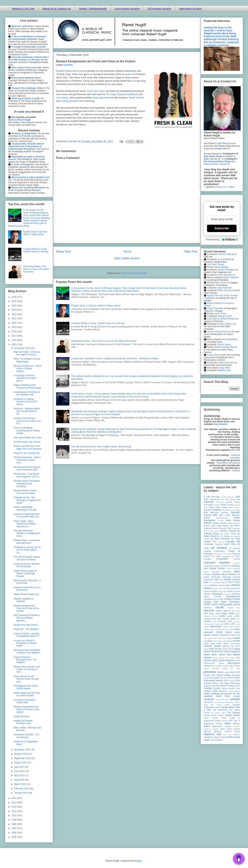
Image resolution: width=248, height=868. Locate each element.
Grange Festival (232, 599)
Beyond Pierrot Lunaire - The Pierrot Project (26, 492)
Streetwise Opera (232, 702)
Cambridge (209, 544)
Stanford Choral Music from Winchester (27, 589)
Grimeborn (235, 602)
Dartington (216, 572)
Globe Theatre (212, 596)
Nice (215, 641)
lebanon (207, 616)
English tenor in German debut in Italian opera (96, 306)
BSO (229, 528)
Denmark (227, 572)
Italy (233, 611)
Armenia (217, 505)
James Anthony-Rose (218, 332)
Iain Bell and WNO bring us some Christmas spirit (27, 468)
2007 (14, 828)
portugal (215, 668)
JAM (206, 613)
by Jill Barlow (224, 536)
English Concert (232, 580)
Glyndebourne (233, 596)
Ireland (219, 611)
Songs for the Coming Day (27, 453)
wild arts (227, 734)
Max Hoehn (221, 283)
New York (217, 638)
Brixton (215, 528)
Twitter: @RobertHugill (93, 9)
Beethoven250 (222, 518)
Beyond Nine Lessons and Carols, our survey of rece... (27, 669)
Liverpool (222, 621)
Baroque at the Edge (231, 510)
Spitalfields (209, 699)
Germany (236, 594)
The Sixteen (234, 713)
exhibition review (217, 585)
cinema (216, 554)
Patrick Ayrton (224, 345)
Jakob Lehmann (226, 363)
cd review (219, 548)
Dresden (207, 574)
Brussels (223, 528)
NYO (238, 646)
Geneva (227, 594)
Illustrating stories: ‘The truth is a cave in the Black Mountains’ (104, 341)
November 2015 (22, 750)
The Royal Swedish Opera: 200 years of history (27, 558)
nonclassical (227, 641)
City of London (226, 554)
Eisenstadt (208, 580)
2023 (14, 310)
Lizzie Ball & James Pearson (221, 319)
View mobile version (127, 258)
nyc (232, 646)
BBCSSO (236, 515)
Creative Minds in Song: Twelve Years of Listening (98, 323)
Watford (228, 726)
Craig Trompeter (215, 308)
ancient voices (233, 502)
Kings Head (215, 613)
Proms (220, 672)
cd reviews (235, 548)
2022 (14, 314)
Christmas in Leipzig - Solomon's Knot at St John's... (25, 402)
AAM (237, 497)
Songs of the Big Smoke (26, 625)
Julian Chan (220, 314)
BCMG (207, 518)
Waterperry (217, 726)
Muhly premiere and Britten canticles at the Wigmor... (27, 651)
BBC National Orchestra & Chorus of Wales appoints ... (26, 618)
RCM (238, 672)
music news (224, 632)
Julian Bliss (225, 368)
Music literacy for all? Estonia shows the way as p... (26, 679)
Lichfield (207, 621)
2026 (14, 297)
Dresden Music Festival (224, 574)
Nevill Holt (235, 635)
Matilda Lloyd (224, 370)
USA (230, 721)
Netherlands (224, 635)
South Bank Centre (228, 696)
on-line (218, 649)
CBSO (233, 544)
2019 (14, 327)
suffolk (227, 705)
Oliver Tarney (224, 290)
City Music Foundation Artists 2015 (25, 701)
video (228, 723)
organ (232, 658)
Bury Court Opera (211, 531)
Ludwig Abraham (70, 101)
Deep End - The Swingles (26, 629)
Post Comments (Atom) (134, 273)
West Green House (230, 729)
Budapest (236, 528)
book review (233, 520)
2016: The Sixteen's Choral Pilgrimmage (27, 360)
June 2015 (20, 771)
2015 (14, 345)
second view (234, 688)
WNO (230, 737)
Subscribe (222, 228)
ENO (206, 582)
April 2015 (19, 780)
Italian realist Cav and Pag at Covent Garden (27, 694)
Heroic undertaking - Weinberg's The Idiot (25, 508)
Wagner (236, 723)
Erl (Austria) (215, 582)
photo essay (222, 666)
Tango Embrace (21, 716)
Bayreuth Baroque (219, 512)
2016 (14, 340)
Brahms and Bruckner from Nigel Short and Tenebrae (28, 447)
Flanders (215, 591)
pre (232, 668)
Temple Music (228, 707)
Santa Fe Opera (228, 686)
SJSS (215, 691)
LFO (238, 619)
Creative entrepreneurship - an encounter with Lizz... (27, 515)
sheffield (207, 691)
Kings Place (228, 613)
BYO (215, 542)
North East (209, 643)
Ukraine (224, 721)
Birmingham (210, 520)
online (225, 649)
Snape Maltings (212, 694)
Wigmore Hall (212, 734)
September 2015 (23, 758)
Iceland (230, 608)
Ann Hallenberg (230, 339)
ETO (231, 582)
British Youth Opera (213, 526)
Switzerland (209, 707)
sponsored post (222, 699)
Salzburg (208, 686)
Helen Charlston (231, 277)
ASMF (224, 505)
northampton (235, 644)
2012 (14, 807)
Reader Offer (210, 675)
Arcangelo (208, 505)
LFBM (233, 619)
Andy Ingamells (100, 98)
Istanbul (227, 611)
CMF (218, 556)
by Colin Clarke (228, 534)
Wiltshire (236, 734)
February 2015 (22, 789)
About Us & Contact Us (57, 9)
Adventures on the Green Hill (225, 499)
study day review (213, 705)
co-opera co (228, 556)
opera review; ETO (221, 658)
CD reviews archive (159, 9)
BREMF (208, 523)
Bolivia (221, 520)
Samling (216, 686)
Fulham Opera (234, 591)
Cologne (207, 559)
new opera (208, 638)
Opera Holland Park (213, 651)
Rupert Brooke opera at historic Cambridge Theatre (25, 574)
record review (224, 675)
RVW (238, 681)
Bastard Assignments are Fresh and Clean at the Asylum (26, 709)
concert (237, 559)
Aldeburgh (209, 502)
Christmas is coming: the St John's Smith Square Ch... (27, 550)
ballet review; (234, 507)
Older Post (191, 252)
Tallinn (218, 707)
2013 (14, 803)
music (231, 629)
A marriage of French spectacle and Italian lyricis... (25, 378)
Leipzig (207, 619)
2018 (14, 331)
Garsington (217, 594)
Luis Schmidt (224, 259)
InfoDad (236, 471)
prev (238, 668)
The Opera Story (218, 713)
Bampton (208, 510)
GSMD (207, 604)
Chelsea (207, 551)
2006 (14, 833)
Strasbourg (219, 702)
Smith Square (234, 691)
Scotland (208, 688)
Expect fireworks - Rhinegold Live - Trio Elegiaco (25, 660)
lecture (215, 616)
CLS (213, 556)
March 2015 (20, 784)
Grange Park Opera (215, 602)
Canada (218, 544)
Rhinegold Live (217, 678)
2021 (14, 319)
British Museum (234, 523)
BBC (215, 515)
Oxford (207, 660)
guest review (233, 604)
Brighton (216, 523)
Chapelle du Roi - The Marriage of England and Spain (27, 500)
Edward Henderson (128, 94)
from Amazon (221, 424)
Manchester (216, 627)
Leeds (222, 616)
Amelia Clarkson (225, 324)
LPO (227, 624)
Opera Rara (225, 655)
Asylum (128, 74)
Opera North (210, 655)
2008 (14, 824)
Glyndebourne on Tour (214, 599)
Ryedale (207, 683)
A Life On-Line (211, 497)
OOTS (231, 649)
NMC (220, 641)
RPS (226, 681)
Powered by (222, 239)
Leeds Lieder (233, 616)
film (225, 588)
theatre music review (214, 715)
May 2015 (19, 775)
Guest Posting (219, 604)
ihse (238, 608)
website (237, 726)
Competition (222, 559)
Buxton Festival (228, 531)
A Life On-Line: (227, 497)
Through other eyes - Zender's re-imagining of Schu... (27, 533)
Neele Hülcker (137, 98)
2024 (14, 306)
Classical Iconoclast (235, 456)
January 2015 (21, 793)
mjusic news (228, 627)
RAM (232, 672)
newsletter (208, 641)
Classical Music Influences (217, 164)
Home (128, 252)
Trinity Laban (228, 718)
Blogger (138, 861)
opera (237, 649)
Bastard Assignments (67, 71)
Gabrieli (207, 594)
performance (234, 663)
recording (236, 675)
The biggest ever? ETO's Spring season (26, 687)
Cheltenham (220, 551)
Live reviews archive (127, 9)
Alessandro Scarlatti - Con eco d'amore (26, 736)
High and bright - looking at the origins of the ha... (27, 353)
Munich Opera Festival (213, 629)
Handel (220, 607)
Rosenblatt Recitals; (214, 681)
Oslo (238, 658)
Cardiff (226, 544)
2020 (14, 323)
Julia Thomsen (225, 288)
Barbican (217, 510)
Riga (226, 678)
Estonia (224, 582)
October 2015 (21, 754)
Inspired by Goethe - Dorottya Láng (24, 722)
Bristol (224, 523)
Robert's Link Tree (23, 9)
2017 (14, 336)
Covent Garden (217, 568)
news (237, 638)
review (207, 678)
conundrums (226, 566)
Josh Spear (62, 98)
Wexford (207, 731)
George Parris (225, 316)
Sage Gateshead (232, 683)
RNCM (237, 678)
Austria (230, 505)
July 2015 (19, 767)
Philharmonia (210, 666)
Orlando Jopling (226, 254)
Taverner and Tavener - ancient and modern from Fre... (27, 421)
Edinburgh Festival (231, 577)
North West (222, 643)
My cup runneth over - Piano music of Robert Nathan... (28, 369)
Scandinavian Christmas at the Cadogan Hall (27, 393)
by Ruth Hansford (220, 539)
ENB (221, 580)
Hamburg (208, 608)
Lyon (238, 624)
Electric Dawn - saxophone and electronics (27, 542)
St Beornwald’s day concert (27, 442)
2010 (14, 815)
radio (227, 672)
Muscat (225, 629)
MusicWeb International (228, 463)
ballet (211, 507)
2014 (14, 798)
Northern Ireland (212, 646)
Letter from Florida (220, 619)
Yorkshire (219, 740)
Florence (223, 591)
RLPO (231, 678)
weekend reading (211, 729)
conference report (212, 566)
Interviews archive (190, 9)
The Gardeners (220, 710)
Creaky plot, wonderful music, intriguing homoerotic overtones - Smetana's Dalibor (115, 358)
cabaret (221, 542)
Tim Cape (111, 94)
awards (237, 505)
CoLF (237, 556)
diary (237, 571)
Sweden (236, 705)
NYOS (206, 649)
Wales (207, 726)
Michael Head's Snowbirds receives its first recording (27, 484)
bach (206, 507)
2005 (14, 837)
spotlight (235, 699)
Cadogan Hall (233, 542)
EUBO (237, 582)
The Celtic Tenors (216, 265)
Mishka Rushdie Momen (226, 347)
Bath (206, 512)
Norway (226, 646)
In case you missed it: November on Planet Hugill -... (25, 643)
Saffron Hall (218, 683)
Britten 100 (228, 526)
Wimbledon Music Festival (215, 737)
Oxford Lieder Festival (222, 660)
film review (231, 588)
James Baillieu (222, 267)
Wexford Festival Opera (227, 731)
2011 (14, 811)
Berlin (237, 518)
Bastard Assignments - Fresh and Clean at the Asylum (26, 608)
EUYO (206, 585)
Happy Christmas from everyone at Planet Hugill (27, 386)
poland (206, 668)
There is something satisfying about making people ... (27, 430)
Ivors (238, 611)
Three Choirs (211, 718)
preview (69, 65)
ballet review (221, 507)
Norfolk (236, 641)
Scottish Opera (220, 688)
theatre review (232, 715)
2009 (14, 820)
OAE (212, 649)
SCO (238, 686)
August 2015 (21, 763)
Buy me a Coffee (226, 187)
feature (228, 585)
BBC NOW (225, 515)
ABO (206, 499)
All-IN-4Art (220, 502)
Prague (225, 668)
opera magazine (232, 651)
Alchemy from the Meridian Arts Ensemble (27, 565)
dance (206, 572)
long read (219, 624)
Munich (237, 627)
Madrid (206, 627)
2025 (14, 301)
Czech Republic (233, 569)
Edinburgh (216, 577)
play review (235, 666)
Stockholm (208, 702)
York (212, 740)
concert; (237, 563)
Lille (215, 621)
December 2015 (22, 348)
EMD (216, 580)
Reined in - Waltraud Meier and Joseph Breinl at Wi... (27, 411)
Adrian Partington (226, 270)
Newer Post (64, 252)
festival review (217, 588)
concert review (217, 562)
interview (209, 610)
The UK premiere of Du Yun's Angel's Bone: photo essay (101, 447)
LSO (232, 624)
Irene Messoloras (226, 275)
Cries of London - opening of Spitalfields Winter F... (27, 635)
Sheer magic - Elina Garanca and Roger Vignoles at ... (25, 524)
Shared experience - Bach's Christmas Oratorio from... (27, 460)
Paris (221, 663)
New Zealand (227, 638)
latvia (238, 614)
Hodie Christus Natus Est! (26, 594)
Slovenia (223, 691)
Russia (232, 681)
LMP (230, 621)
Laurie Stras (213, 355)
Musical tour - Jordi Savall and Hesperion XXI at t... (27, 475)
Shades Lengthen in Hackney (24, 600)
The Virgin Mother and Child (27, 438)
